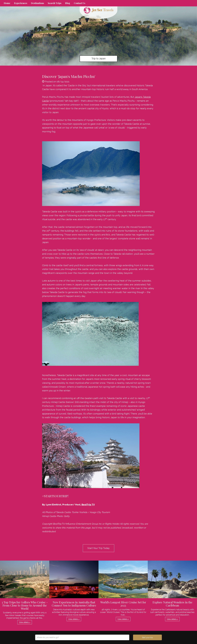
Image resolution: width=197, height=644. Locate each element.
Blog (68, 3)
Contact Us (80, 3)
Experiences (21, 3)
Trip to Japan (98, 59)
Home (7, 3)
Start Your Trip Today (98, 548)
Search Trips (55, 3)
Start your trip (147, 637)
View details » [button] (25, 622)
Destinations (37, 3)
